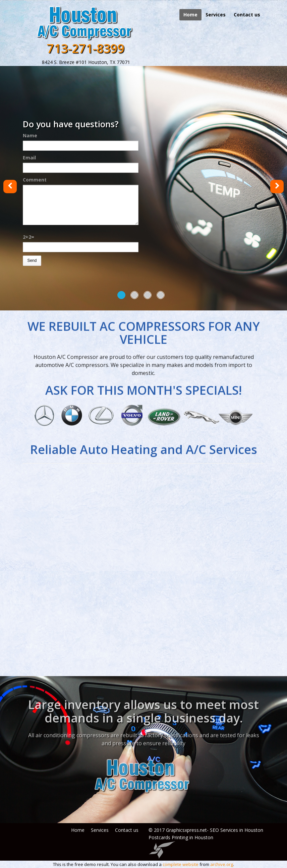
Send (32, 261)
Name (30, 135)
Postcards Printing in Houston (181, 837)
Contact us (247, 15)
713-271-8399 (86, 48)
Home (190, 15)
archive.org (222, 864)
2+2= (28, 237)
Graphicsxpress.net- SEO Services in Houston (215, 830)
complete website (181, 864)
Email (29, 158)
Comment (35, 180)
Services (216, 15)
